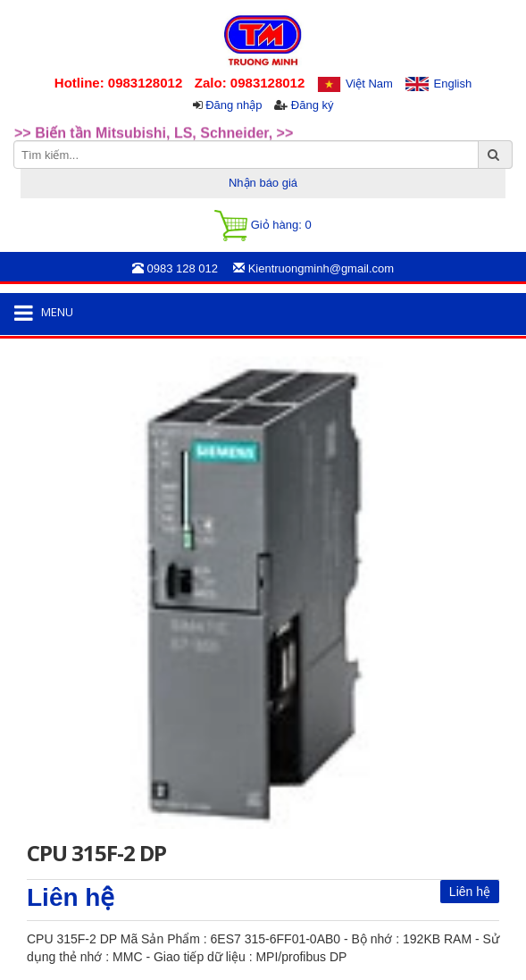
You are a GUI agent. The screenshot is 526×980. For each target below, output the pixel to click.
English (453, 84)
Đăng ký (313, 105)
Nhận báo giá (263, 183)
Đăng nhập (234, 105)
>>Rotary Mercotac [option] (79, 113)
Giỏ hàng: (263, 226)
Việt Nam (369, 84)
